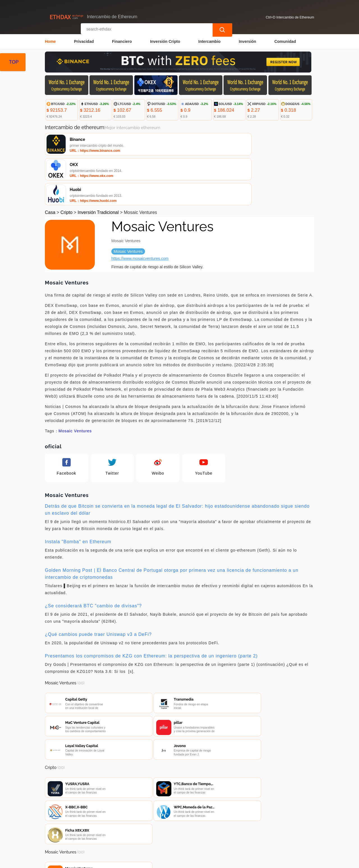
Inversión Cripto (165, 41)
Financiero (122, 41)
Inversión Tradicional (98, 165)
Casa (50, 165)
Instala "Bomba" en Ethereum (78, 495)
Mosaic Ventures (75, 384)
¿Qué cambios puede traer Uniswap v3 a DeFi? (98, 587)
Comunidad (285, 41)
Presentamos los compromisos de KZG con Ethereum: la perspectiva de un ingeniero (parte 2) (151, 609)
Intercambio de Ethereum (151, 861)
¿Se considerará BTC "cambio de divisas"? (93, 559)
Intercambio (209, 41)
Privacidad (84, 41)
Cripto (67, 165)
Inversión (247, 41)
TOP (14, 62)
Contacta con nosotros (120, 835)
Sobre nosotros (164, 835)
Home (50, 41)
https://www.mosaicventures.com (140, 211)
